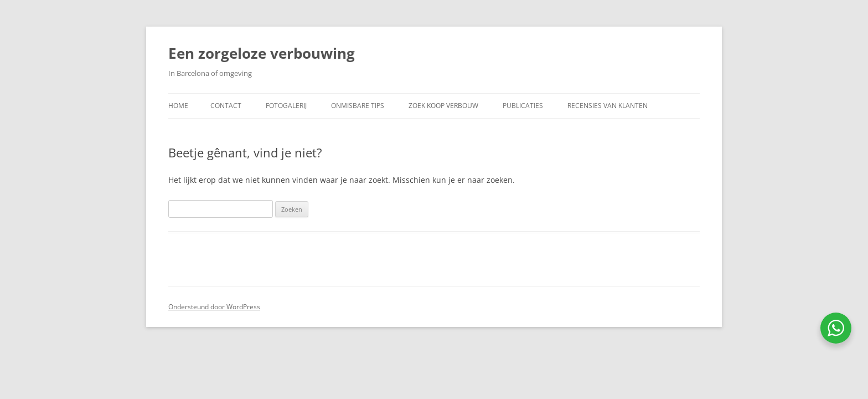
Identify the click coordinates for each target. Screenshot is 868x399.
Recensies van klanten (608, 106)
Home (178, 106)
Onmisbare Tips (358, 106)
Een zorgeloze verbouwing (262, 53)
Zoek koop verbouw (443, 106)
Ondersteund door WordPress (214, 307)
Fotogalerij (286, 106)
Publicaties (523, 106)
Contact (226, 106)
